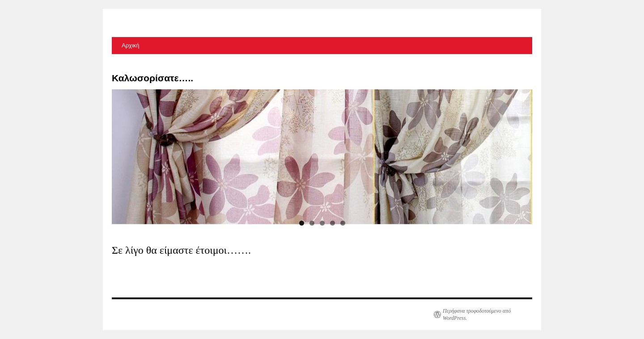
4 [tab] (333, 223)
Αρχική (131, 45)
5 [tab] (343, 223)
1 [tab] (302, 223)
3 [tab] (322, 223)
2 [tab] (312, 223)
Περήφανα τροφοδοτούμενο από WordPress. (477, 314)
